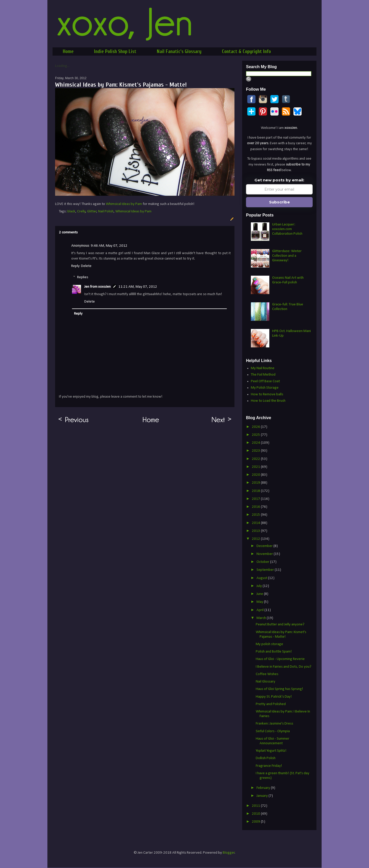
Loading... (62, 66)
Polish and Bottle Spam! (274, 652)
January (263, 796)
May (260, 602)
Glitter (92, 211)
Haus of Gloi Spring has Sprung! (279, 689)
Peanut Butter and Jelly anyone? (280, 624)
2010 (256, 814)
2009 (256, 822)
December (265, 546)
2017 (256, 499)
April (260, 610)
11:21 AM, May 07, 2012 (138, 287)
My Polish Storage (265, 388)
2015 (256, 515)
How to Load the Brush (268, 401)
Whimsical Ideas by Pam (124, 204)
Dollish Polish (266, 758)
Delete (86, 266)
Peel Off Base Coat (265, 381)
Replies (83, 277)
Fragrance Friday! (269, 766)
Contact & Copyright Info (246, 51)
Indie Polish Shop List (115, 51)
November (265, 554)
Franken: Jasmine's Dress (274, 724)
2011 (256, 806)
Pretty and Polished (271, 704)
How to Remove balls (267, 394)
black (71, 211)
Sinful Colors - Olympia (273, 731)
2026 (256, 427)
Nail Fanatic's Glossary (179, 51)
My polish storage (269, 644)
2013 (256, 531)
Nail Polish (106, 211)
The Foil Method (263, 375)
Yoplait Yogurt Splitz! (271, 751)
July (260, 586)
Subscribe (279, 202)
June (260, 594)
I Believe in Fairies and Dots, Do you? (284, 667)
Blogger (229, 853)
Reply (75, 266)
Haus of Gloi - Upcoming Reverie (280, 659)
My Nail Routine (263, 368)
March (262, 618)
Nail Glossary (265, 682)
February (264, 788)
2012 (256, 539)
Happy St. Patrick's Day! (274, 697)
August (262, 578)
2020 (256, 475)
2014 (256, 523)
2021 (256, 467)
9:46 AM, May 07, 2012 (109, 246)
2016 (256, 507)
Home (68, 51)
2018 (256, 491)
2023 (256, 451)
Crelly (81, 211)
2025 (256, 435)
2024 (256, 443)
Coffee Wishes (267, 674)
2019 (256, 483)
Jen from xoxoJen (98, 287)
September (266, 570)
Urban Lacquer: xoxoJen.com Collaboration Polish (287, 229)
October (263, 562)
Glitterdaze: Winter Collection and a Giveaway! (287, 256)
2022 (256, 459)
